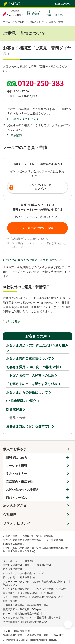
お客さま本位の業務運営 (16, 589)
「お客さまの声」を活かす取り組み (32, 384)
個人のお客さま (15, 449)
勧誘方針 (30, 561)
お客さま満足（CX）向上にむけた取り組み (37, 345)
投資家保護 (14, 409)
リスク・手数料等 (36, 13)
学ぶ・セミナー (16, 473)
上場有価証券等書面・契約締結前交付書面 (26, 605)
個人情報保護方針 (13, 569)
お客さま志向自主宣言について (29, 358)
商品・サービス (16, 497)
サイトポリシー (11, 561)
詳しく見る (13, 322)
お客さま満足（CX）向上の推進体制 (32, 367)
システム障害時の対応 (15, 597)
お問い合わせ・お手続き (22, 489)
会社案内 (10, 514)
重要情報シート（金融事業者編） (21, 593)
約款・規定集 (10, 601)
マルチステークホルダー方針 (50, 589)
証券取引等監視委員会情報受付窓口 (22, 540)
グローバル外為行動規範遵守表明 (21, 614)
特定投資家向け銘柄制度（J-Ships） (23, 609)
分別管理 (49, 593)
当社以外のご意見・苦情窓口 (38, 536)
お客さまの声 (36, 336)
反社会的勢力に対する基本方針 (20, 577)
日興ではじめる (16, 457)
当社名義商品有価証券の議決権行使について (27, 622)
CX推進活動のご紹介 (21, 401)
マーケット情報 (16, 465)
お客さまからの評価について (27, 392)
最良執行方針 (44, 565)
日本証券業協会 (55, 540)
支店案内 (16, 135)
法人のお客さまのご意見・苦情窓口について (34, 260)
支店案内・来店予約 (19, 481)
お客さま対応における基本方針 (29, 426)
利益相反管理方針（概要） (17, 565)
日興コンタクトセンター (26, 119)
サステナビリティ (17, 523)
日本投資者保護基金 (14, 544)
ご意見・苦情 (10, 536)
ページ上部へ (68, 624)
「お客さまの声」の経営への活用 (30, 375)
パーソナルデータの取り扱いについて (23, 573)
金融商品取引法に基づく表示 (48, 597)
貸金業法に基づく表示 (49, 618)
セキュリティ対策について (17, 618)
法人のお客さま (15, 506)
